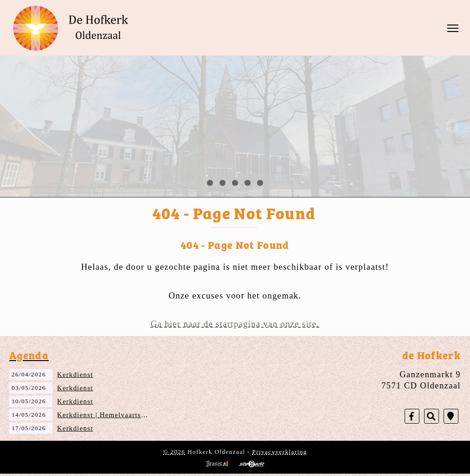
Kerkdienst (75, 374)
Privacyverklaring (280, 452)
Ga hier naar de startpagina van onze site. (235, 324)
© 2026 (174, 452)
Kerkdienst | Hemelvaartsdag (105, 415)
